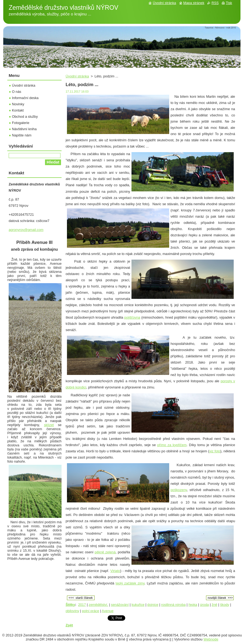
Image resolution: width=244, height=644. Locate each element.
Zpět (69, 625)
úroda (205, 605)
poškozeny (179, 490)
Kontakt (18, 110)
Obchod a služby (25, 117)
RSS (215, 3)
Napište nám (22, 135)
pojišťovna (132, 317)
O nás (17, 92)
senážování (120, 605)
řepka (193, 605)
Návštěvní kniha (24, 129)
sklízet (49, 425)
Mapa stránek (194, 3)
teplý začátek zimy (130, 583)
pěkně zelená (105, 552)
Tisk (229, 3)
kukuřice (138, 605)
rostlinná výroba (173, 605)
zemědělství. (98, 605)
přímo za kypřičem (172, 445)
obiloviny (72, 611)
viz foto (215, 451)
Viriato (115, 571)
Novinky (18, 104)
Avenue (107, 611)
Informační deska (25, 98)
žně (215, 605)
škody (225, 605)
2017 (82, 605)
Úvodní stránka (77, 76)
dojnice (153, 605)
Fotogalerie (21, 123)
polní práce (90, 611)
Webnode (211, 639)
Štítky (70, 605)
